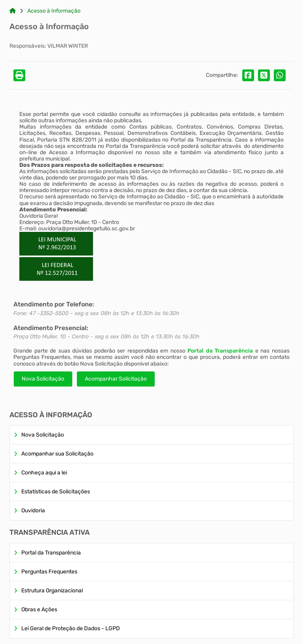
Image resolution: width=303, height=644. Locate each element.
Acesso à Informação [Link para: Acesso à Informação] (54, 11)
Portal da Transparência (220, 351)
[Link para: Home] (13, 11)
